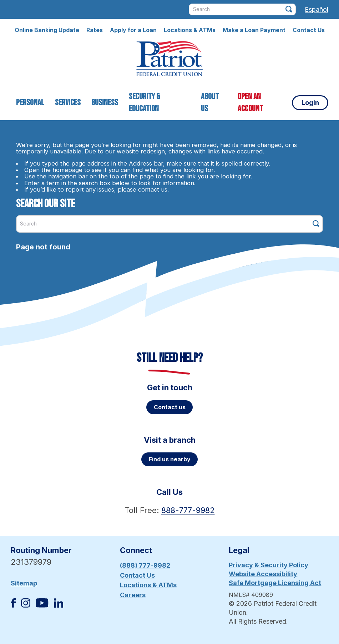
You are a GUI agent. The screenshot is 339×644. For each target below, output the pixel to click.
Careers (133, 595)
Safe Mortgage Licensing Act (275, 583)
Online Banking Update (47, 30)
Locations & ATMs (190, 30)
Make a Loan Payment (254, 30)
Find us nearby (170, 459)
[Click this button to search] (289, 9)
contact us (153, 189)
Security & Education (144, 103)
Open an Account (250, 103)
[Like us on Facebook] (13, 605)
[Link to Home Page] (169, 60)
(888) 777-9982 (145, 565)
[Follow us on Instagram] (26, 605)
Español (317, 9)
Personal (30, 103)
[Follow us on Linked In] (59, 605)
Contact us (170, 407)
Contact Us (309, 30)
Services (68, 103)
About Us (210, 103)
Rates (95, 30)
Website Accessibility (263, 574)
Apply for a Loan (133, 30)
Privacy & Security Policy (269, 565)
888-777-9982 (188, 510)
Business (105, 103)
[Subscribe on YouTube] (42, 605)
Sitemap (24, 583)
